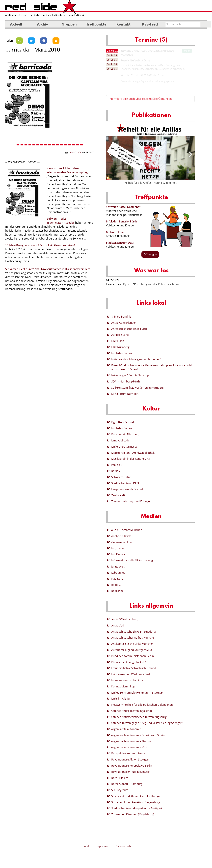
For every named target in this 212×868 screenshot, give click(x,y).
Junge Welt (118, 567)
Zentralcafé (118, 495)
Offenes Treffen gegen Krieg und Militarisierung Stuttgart (147, 723)
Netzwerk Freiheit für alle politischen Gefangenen (142, 705)
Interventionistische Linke (127, 680)
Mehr (187, 51)
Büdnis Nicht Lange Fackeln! (129, 662)
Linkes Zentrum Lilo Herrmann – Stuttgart (137, 693)
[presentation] (110, 154)
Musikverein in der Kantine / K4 (131, 459)
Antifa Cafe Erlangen (124, 323)
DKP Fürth (118, 341)
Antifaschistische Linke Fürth (129, 329)
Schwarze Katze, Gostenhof (123, 207)
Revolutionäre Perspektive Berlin (132, 766)
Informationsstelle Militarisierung (132, 560)
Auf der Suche (120, 335)
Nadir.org (117, 579)
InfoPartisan (119, 554)
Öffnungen (150, 254)
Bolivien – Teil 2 (56, 219)
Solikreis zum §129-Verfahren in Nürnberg (137, 388)
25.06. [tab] (112, 69)
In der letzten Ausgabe (61, 223)
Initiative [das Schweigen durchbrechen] (136, 359)
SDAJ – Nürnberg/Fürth (126, 381)
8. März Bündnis (121, 317)
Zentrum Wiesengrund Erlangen (131, 501)
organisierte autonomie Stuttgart (132, 741)
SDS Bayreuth (120, 790)
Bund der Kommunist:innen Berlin (133, 656)
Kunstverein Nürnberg (125, 434)
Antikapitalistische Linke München (132, 644)
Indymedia (118, 548)
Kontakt (123, 25)
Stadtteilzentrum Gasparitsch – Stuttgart (137, 808)
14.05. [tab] (112, 55)
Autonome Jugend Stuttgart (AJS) (132, 650)
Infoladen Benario (122, 353)
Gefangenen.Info (122, 542)
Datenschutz (123, 846)
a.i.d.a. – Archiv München (127, 530)
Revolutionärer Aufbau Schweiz (131, 772)
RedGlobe (117, 591)
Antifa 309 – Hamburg (125, 619)
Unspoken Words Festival (127, 489)
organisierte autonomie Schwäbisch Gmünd (139, 735)
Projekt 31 (118, 465)
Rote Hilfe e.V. (120, 778)
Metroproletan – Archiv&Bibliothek (133, 453)
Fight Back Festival (123, 422)
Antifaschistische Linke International (134, 632)
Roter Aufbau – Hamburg (127, 784)
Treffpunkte (96, 25)
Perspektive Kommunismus (128, 753)
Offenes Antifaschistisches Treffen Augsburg (139, 717)
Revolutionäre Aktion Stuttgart (130, 759)
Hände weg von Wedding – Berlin (132, 674)
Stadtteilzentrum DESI (120, 243)
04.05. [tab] (112, 51)
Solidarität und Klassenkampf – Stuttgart (137, 796)
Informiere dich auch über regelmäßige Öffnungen (140, 99)
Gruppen (69, 25)
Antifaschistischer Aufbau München (133, 638)
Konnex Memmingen (124, 686)
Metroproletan (115, 232)
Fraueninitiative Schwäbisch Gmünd (134, 668)
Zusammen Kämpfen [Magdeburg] (133, 814)
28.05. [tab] (112, 60)
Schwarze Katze (121, 477)
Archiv (43, 25)
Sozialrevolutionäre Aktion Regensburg (136, 802)
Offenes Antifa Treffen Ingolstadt (132, 711)
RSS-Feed (150, 25)
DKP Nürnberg (120, 347)
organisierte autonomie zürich (130, 747)
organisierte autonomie (126, 729)
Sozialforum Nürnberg (125, 394)
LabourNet (118, 573)
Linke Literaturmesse (124, 447)
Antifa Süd (118, 625)
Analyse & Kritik (121, 536)
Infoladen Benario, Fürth (121, 221)
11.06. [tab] (112, 64)
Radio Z (116, 471)
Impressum (103, 846)
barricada (75, 152)
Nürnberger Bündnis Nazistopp (131, 375)
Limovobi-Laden (121, 440)
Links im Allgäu (120, 699)
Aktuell (16, 25)
